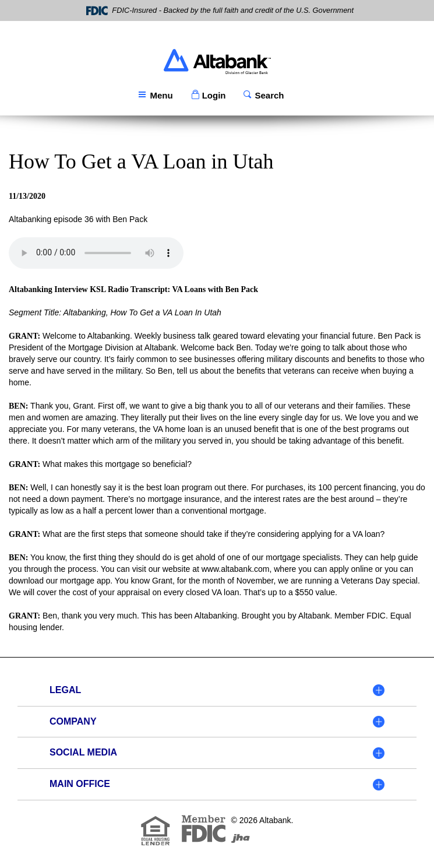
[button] (208, 95)
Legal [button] (65, 690)
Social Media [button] (83, 752)
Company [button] (73, 721)
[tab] (217, 691)
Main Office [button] (80, 784)
